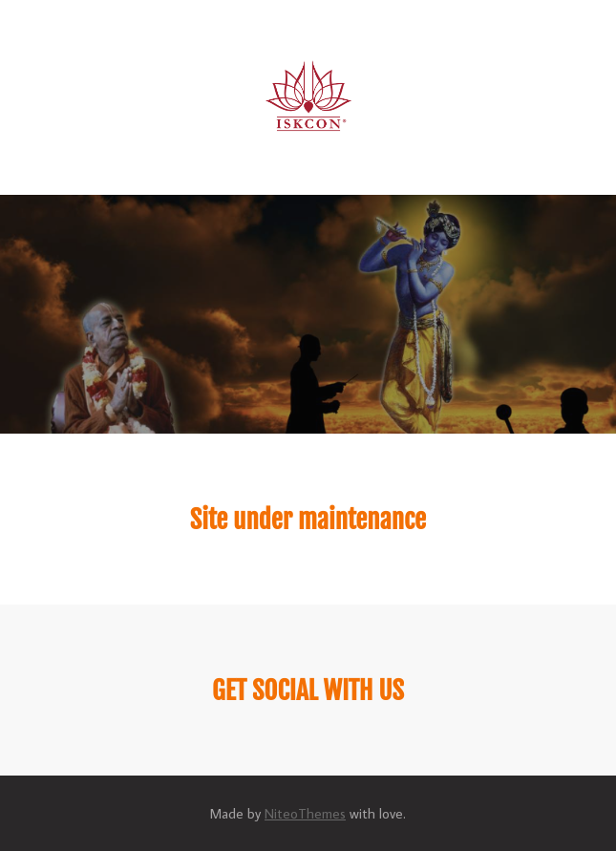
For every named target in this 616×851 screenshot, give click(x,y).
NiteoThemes (305, 813)
